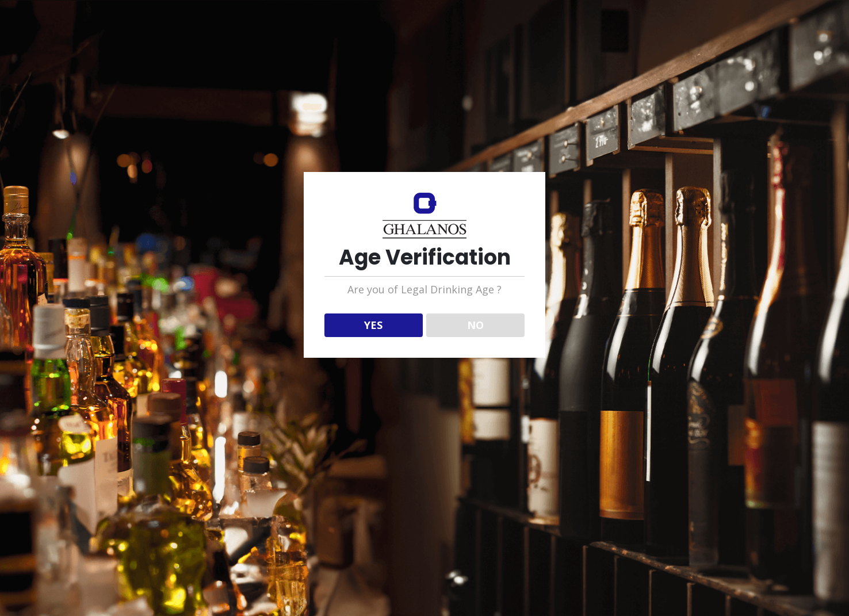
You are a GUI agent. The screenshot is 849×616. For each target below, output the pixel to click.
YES (373, 325)
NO (475, 325)
